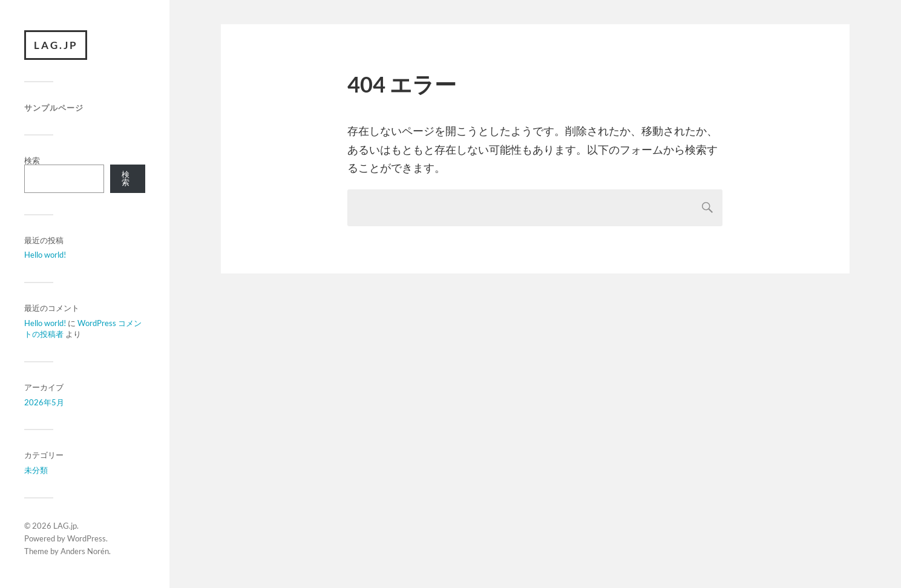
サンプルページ (54, 108)
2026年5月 (44, 402)
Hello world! (45, 255)
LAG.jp (56, 45)
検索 (32, 160)
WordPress (87, 538)
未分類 (36, 471)
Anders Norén (85, 551)
